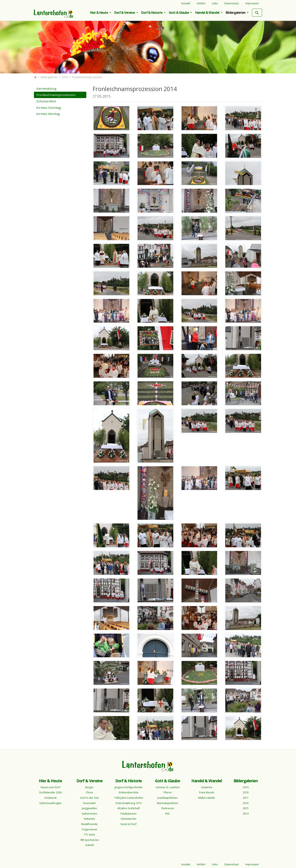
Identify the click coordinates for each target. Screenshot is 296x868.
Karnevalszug (46, 88)
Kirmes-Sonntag (49, 108)
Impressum (252, 3)
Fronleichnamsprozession (56, 95)
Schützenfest (46, 101)
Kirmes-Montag (48, 114)
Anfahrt (201, 3)
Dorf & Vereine (125, 13)
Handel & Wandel (208, 13)
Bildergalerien (236, 13)
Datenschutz (232, 3)
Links (215, 3)
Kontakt (186, 3)
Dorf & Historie (152, 13)
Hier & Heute (99, 13)
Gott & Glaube (179, 13)
